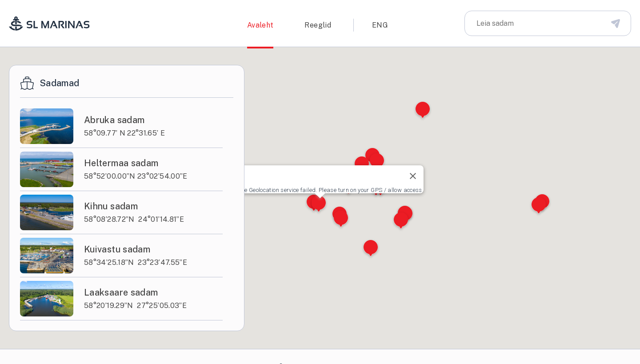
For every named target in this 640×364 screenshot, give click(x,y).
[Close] (413, 176)
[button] (319, 204)
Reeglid (318, 25)
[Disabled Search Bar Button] (616, 23)
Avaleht (260, 25)
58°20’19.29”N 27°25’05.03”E (135, 306)
